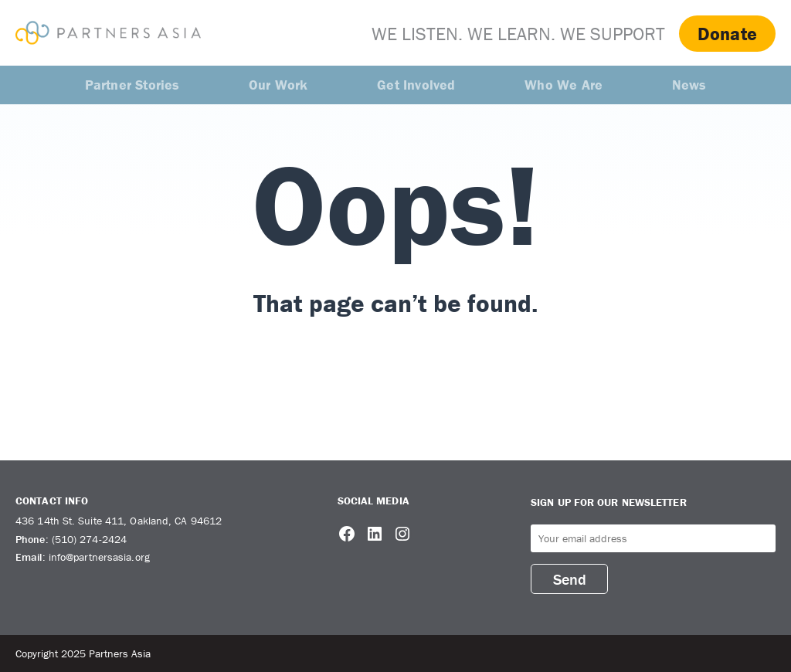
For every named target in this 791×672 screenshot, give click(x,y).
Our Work (278, 85)
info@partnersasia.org (99, 557)
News (689, 85)
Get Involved (416, 85)
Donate (727, 34)
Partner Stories (132, 85)
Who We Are (564, 85)
